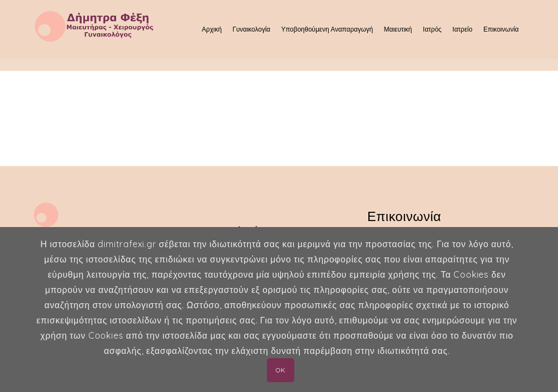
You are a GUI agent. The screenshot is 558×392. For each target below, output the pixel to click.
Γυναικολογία (251, 29)
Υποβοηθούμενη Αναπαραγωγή (327, 29)
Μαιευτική (398, 29)
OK (280, 370)
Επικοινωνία (501, 29)
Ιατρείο (462, 29)
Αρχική (211, 29)
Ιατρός (432, 29)
